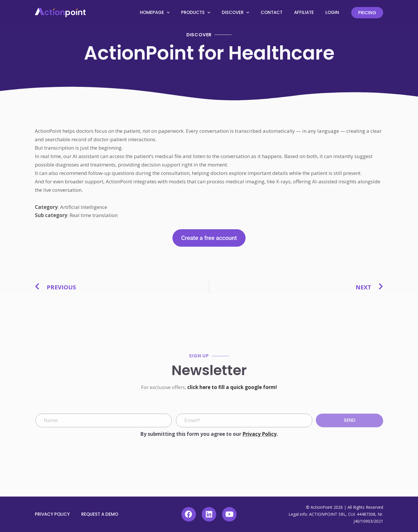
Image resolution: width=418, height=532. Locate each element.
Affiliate (304, 12)
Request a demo (100, 514)
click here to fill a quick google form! (232, 387)
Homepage (155, 13)
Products (196, 13)
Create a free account (209, 238)
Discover (235, 13)
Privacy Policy (260, 434)
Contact (272, 12)
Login (332, 12)
